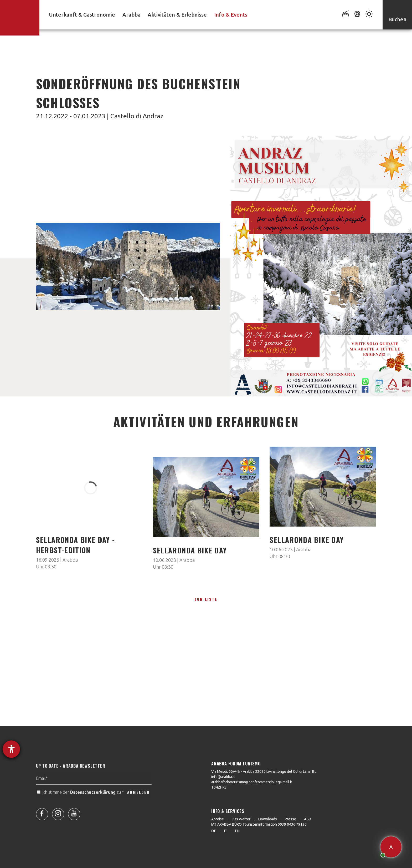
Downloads (268, 819)
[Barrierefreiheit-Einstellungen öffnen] (11, 749)
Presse (290, 819)
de (214, 831)
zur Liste (206, 599)
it (226, 831)
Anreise (218, 819)
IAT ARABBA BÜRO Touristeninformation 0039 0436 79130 (259, 824)
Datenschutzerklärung (93, 803)
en (237, 831)
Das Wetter (241, 819)
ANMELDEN (138, 803)
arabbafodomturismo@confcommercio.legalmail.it (252, 782)
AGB (308, 819)
